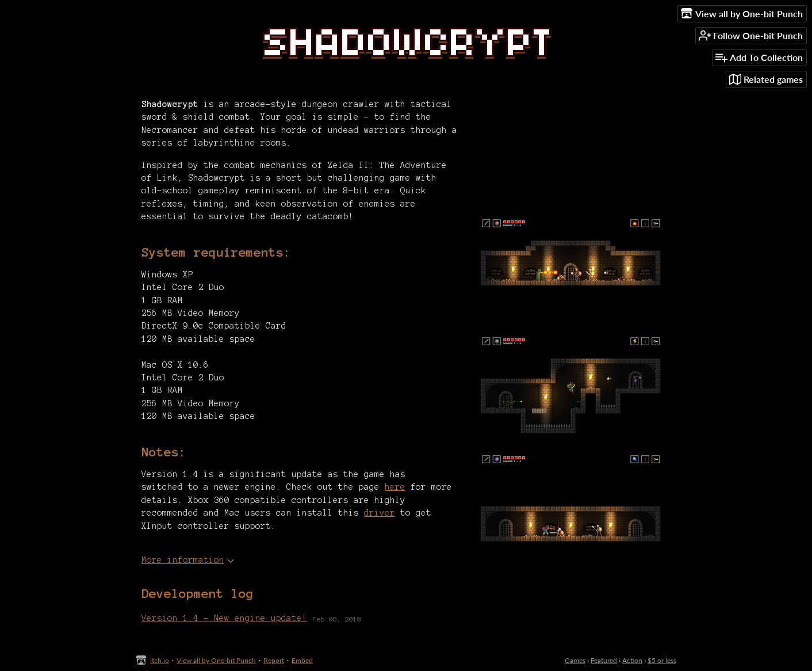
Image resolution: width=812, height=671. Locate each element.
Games (575, 660)
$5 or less (662, 660)
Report (274, 660)
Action (632, 660)
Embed (302, 660)
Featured (604, 660)
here (395, 487)
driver (380, 513)
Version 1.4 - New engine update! (224, 618)
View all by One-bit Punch (216, 660)
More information (188, 560)
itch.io (160, 660)
